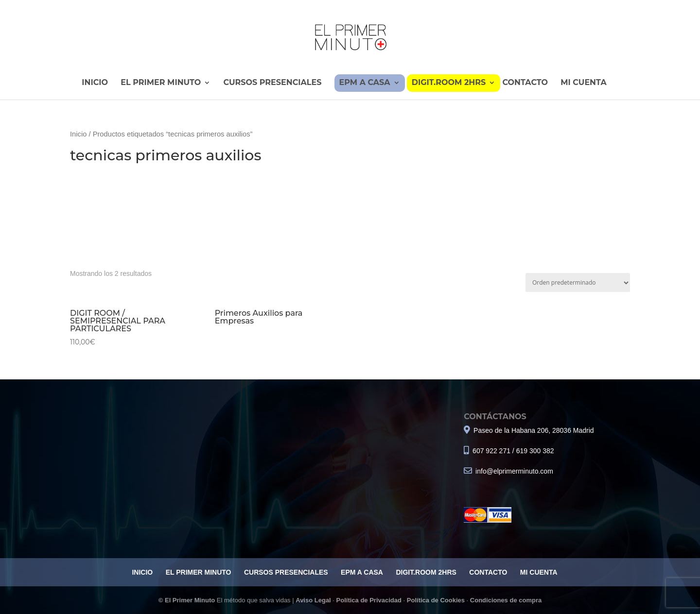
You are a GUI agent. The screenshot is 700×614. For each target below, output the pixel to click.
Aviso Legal (313, 600)
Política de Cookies (436, 600)
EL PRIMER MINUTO (161, 83)
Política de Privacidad (369, 600)
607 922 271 (490, 451)
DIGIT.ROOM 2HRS (449, 83)
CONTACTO (525, 83)
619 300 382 (535, 451)
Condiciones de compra (506, 600)
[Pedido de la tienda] (578, 283)
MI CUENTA (583, 83)
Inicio (78, 134)
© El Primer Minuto (188, 600)
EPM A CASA (365, 83)
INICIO (95, 83)
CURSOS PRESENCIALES (272, 83)
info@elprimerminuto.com (514, 471)
